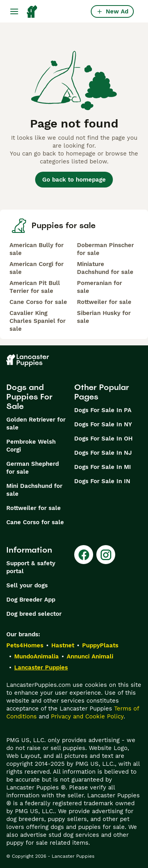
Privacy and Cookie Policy (87, 716)
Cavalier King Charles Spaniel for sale (37, 321)
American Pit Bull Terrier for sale (35, 287)
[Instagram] (106, 555)
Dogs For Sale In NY (103, 424)
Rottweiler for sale (104, 302)
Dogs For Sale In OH (103, 439)
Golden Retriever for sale (36, 424)
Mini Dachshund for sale (34, 490)
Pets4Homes (25, 645)
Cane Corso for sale (38, 302)
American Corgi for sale (37, 268)
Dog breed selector (34, 614)
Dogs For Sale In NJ (103, 453)
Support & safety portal (31, 567)
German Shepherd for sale (33, 468)
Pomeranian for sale (99, 287)
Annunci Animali (90, 656)
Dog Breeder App (31, 600)
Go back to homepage (74, 180)
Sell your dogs (27, 585)
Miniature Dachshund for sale (105, 268)
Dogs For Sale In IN (102, 481)
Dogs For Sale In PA (103, 410)
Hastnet (63, 645)
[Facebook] (84, 555)
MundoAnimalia (37, 656)
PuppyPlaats (100, 645)
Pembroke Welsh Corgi (31, 446)
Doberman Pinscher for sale (105, 249)
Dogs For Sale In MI (103, 467)
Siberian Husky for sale (104, 317)
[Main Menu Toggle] (14, 11)
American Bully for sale (37, 249)
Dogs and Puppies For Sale (29, 397)
